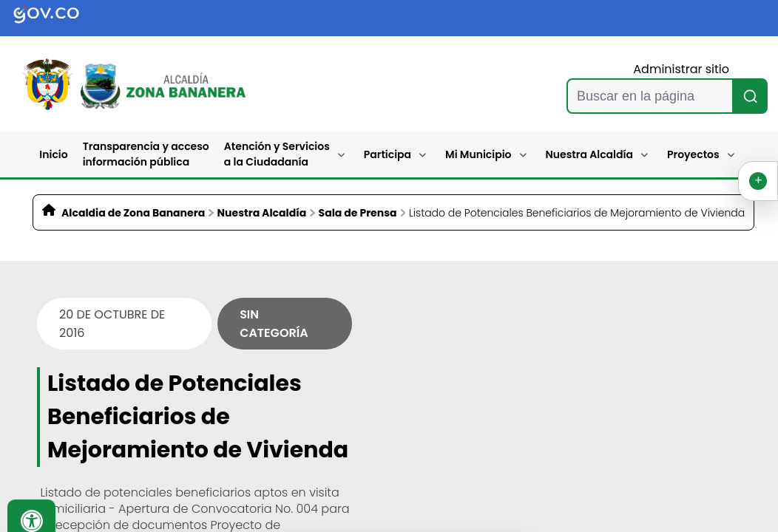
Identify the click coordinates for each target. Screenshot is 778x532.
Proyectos (693, 154)
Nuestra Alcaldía (590, 154)
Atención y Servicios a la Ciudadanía (277, 154)
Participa (388, 154)
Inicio (53, 154)
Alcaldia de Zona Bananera (133, 213)
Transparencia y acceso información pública (146, 154)
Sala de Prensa (358, 213)
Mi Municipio (478, 154)
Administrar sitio (681, 69)
